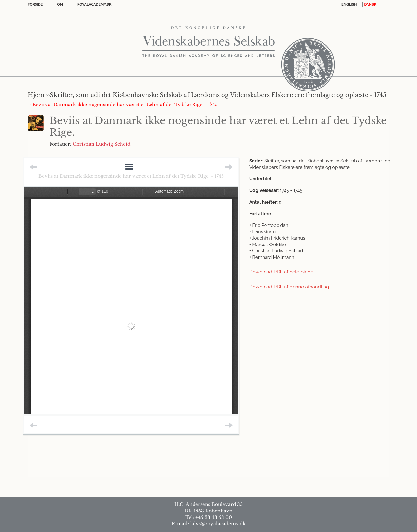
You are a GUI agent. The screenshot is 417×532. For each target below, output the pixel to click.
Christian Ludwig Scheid (101, 144)
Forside (35, 4)
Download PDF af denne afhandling (289, 287)
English (349, 4)
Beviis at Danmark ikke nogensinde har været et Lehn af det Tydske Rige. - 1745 (131, 176)
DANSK (370, 4)
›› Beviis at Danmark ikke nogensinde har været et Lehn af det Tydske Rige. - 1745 (123, 105)
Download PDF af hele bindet (282, 272)
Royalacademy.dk (94, 4)
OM (60, 4)
